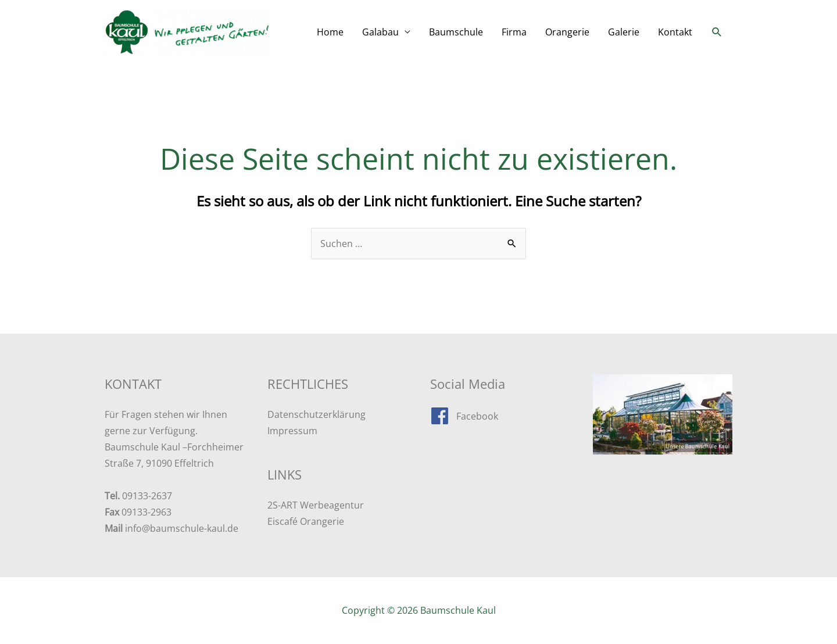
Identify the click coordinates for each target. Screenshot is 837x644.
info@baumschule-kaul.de (182, 528)
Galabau (380, 32)
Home (330, 32)
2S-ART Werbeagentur (316, 505)
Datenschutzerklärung (316, 414)
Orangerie (567, 32)
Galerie (624, 32)
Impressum (292, 431)
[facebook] (464, 416)
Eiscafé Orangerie (306, 521)
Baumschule (456, 32)
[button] (717, 32)
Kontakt (675, 32)
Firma (514, 32)
